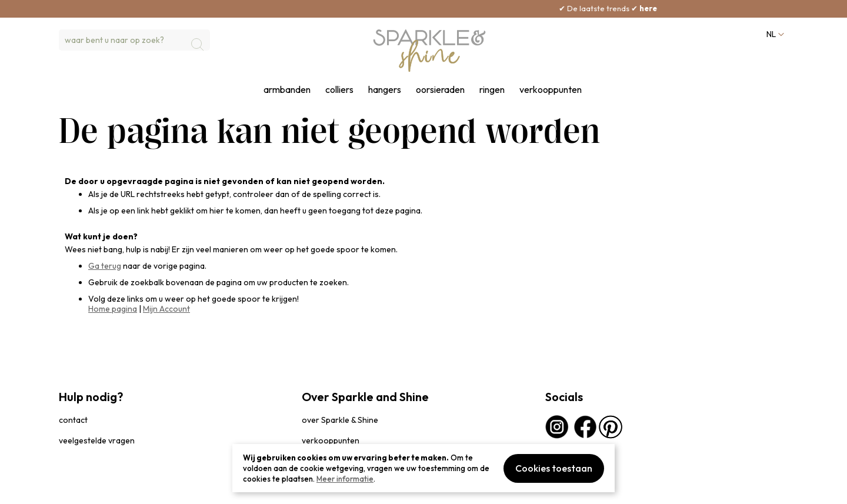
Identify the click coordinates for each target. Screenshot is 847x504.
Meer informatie (345, 479)
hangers (385, 90)
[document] (423, 468)
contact (73, 420)
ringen (492, 90)
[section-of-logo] (429, 51)
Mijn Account (166, 309)
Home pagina (113, 309)
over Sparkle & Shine (340, 420)
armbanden (287, 90)
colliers (339, 90)
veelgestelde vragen (97, 440)
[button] (774, 34)
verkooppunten (551, 90)
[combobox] (134, 40)
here (672, 8)
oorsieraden (440, 90)
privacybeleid (81, 489)
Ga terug (105, 266)
